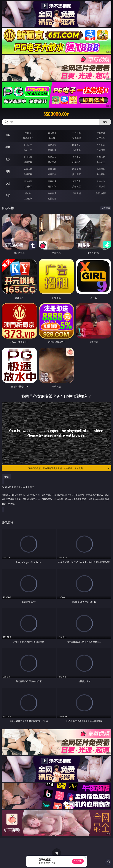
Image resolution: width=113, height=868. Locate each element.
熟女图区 (76, 174)
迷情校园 (28, 186)
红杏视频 (28, 198)
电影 (8, 159)
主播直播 (76, 150)
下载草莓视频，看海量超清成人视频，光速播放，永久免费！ (69, 468)
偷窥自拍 (28, 169)
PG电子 (28, 133)
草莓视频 (76, 193)
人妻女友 (76, 181)
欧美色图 (76, 169)
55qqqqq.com (56, 114)
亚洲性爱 (28, 157)
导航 (8, 196)
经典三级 (52, 162)
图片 (8, 171)
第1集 (6, 477)
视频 (8, 147)
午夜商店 (52, 193)
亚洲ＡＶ (28, 145)
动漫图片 (101, 169)
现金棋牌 (76, 138)
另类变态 (101, 162)
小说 (8, 183)
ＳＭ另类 (101, 150)
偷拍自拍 (52, 157)
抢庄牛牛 (101, 138)
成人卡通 (76, 157)
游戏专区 (101, 133)
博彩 (8, 135)
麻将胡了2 (28, 138)
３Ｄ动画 (101, 145)
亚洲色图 (52, 169)
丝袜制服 (52, 150)
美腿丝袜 (28, 174)
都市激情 (28, 181)
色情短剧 (52, 198)
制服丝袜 (28, 162)
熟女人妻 (28, 150)
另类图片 (101, 174)
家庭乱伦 (52, 181)
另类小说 (52, 186)
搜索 (105, 122)
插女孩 (28, 193)
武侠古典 (101, 181)
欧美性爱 (101, 157)
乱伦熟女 (76, 162)
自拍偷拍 (52, 145)
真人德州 (52, 133)
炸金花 (52, 138)
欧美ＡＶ (76, 145)
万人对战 (76, 133)
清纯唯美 (52, 174)
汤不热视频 (101, 193)
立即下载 (78, 861)
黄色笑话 (76, 186)
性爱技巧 (101, 186)
